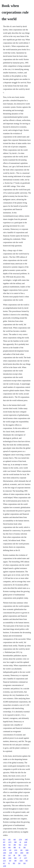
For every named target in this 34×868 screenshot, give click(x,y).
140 (21, 850)
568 (27, 853)
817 (4, 863)
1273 (10, 842)
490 (15, 845)
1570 (5, 850)
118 (10, 850)
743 (9, 845)
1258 (5, 866)
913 (4, 840)
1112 (25, 855)
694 (4, 845)
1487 (26, 840)
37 (20, 858)
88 (14, 855)
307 (10, 861)
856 (15, 858)
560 (24, 847)
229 (4, 855)
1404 (27, 850)
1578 (20, 840)
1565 (10, 858)
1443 (5, 853)
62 (20, 847)
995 (14, 863)
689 (4, 858)
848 (15, 842)
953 (20, 845)
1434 (21, 861)
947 (27, 861)
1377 (26, 858)
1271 (5, 861)
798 (19, 855)
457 (4, 842)
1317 (26, 845)
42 (20, 842)
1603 (22, 853)
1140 (10, 853)
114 (9, 855)
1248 (26, 842)
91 (9, 863)
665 (15, 840)
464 (9, 847)
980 (15, 847)
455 (9, 840)
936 (24, 863)
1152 (16, 850)
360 (15, 861)
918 (4, 847)
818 (16, 853)
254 (19, 863)
